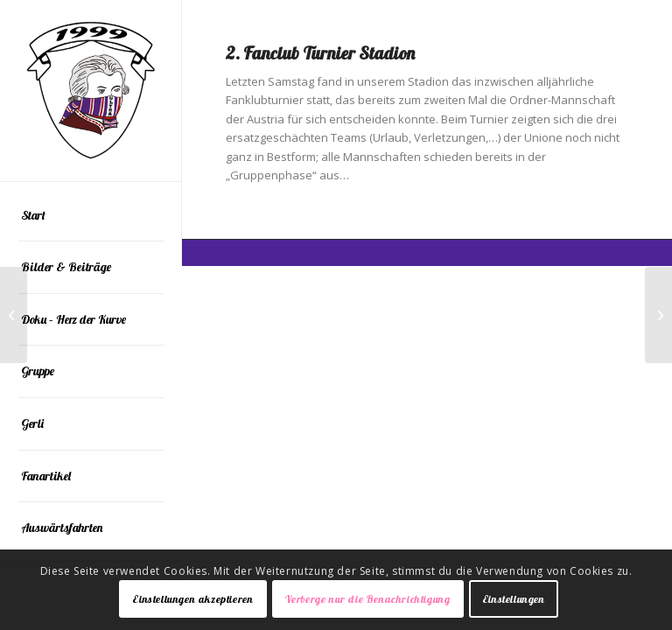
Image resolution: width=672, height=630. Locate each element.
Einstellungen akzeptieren (192, 599)
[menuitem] (91, 216)
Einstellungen (514, 599)
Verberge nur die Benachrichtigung (368, 599)
